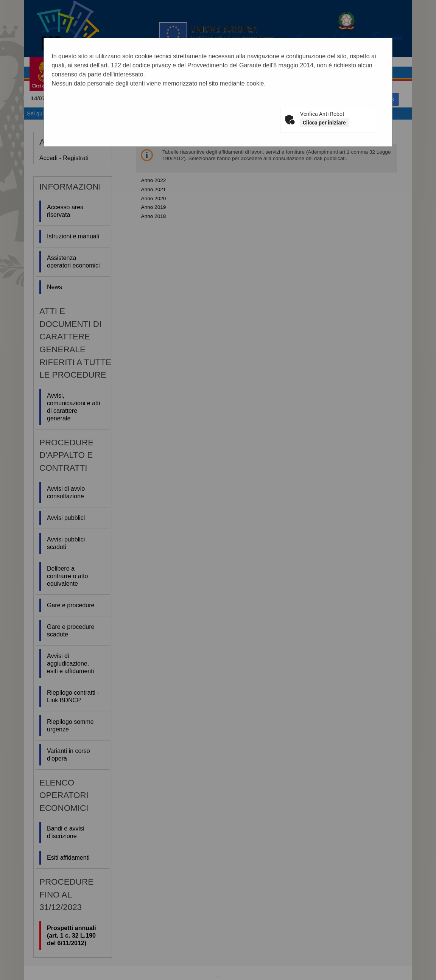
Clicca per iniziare (324, 123)
